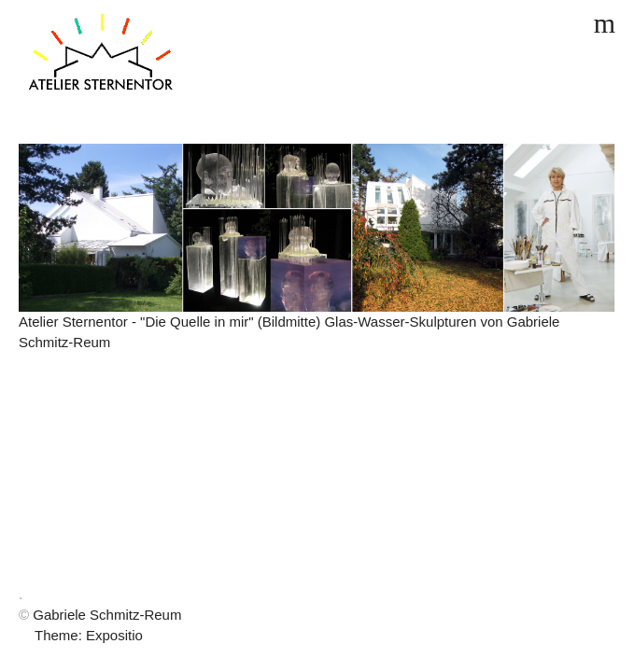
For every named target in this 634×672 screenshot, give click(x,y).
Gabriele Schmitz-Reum (107, 615)
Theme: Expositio (89, 635)
